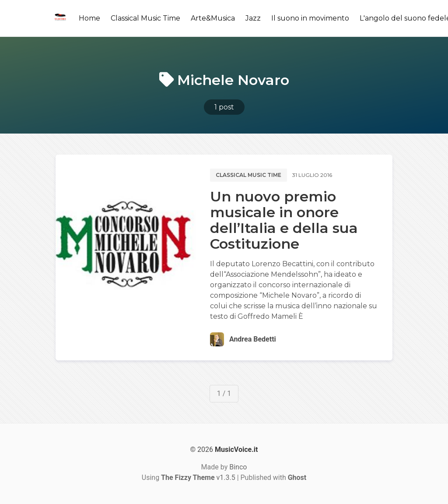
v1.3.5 (198, 478)
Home (89, 18)
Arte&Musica (213, 18)
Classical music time (248, 175)
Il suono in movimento (310, 18)
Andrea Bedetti (253, 339)
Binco (238, 467)
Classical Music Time (145, 18)
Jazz (253, 18)
